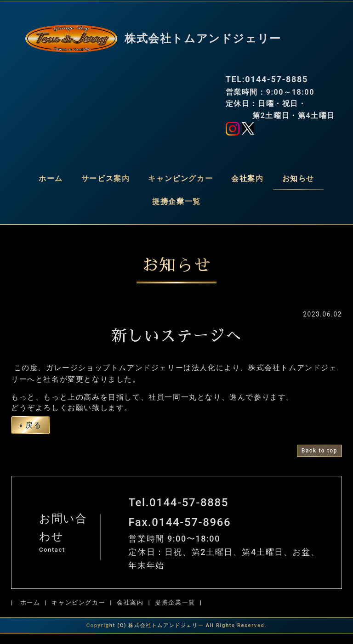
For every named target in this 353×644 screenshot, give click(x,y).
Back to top (319, 460)
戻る (31, 435)
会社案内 (247, 178)
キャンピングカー (180, 178)
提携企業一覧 (176, 201)
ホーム (51, 178)
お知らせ (298, 178)
